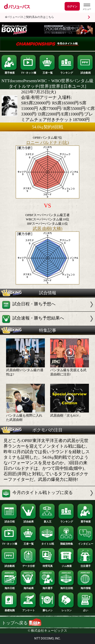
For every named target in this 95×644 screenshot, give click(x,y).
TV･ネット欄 (28, 72)
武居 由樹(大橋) (48, 229)
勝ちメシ (47, 609)
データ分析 (28, 565)
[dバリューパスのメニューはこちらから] (87, 7)
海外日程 (9, 587)
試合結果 (28, 520)
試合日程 (9, 520)
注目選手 (85, 565)
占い (85, 609)
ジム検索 (66, 565)
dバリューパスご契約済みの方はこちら (30, 17)
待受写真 (47, 565)
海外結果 (28, 587)
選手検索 (9, 72)
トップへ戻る (22, 623)
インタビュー (85, 543)
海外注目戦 (66, 587)
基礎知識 (9, 609)
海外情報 (85, 587)
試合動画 (85, 72)
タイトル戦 (47, 543)
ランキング (66, 72)
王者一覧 (47, 72)
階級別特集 (66, 543)
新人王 (47, 520)
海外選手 (47, 587)
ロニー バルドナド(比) (47, 143)
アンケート (28, 609)
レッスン (66, 609)
